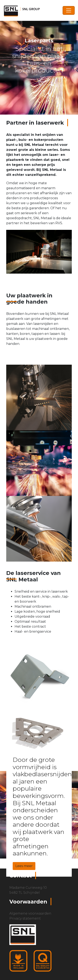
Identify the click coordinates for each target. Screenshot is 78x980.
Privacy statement (25, 918)
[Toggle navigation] (69, 10)
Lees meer (24, 866)
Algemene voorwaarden (30, 913)
